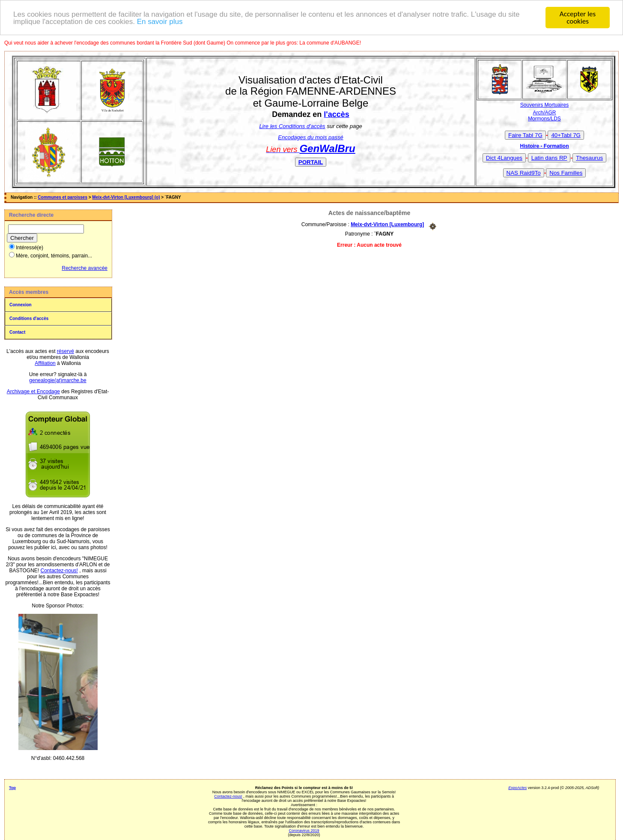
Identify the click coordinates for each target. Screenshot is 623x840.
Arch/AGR (544, 113)
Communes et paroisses (63, 197)
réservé (66, 351)
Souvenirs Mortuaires (544, 105)
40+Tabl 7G (566, 135)
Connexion (21, 305)
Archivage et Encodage (33, 392)
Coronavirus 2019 (304, 831)
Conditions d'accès (29, 318)
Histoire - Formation (544, 146)
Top (12, 788)
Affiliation (45, 363)
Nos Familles (566, 172)
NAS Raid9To (524, 172)
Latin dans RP (549, 157)
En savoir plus (160, 21)
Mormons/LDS (544, 119)
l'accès (336, 114)
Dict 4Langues (504, 157)
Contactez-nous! (59, 571)
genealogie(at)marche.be (58, 380)
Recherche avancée (85, 268)
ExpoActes (517, 788)
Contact (17, 332)
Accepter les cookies (578, 18)
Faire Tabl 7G (525, 135)
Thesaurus (589, 157)
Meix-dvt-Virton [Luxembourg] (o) (126, 197)
